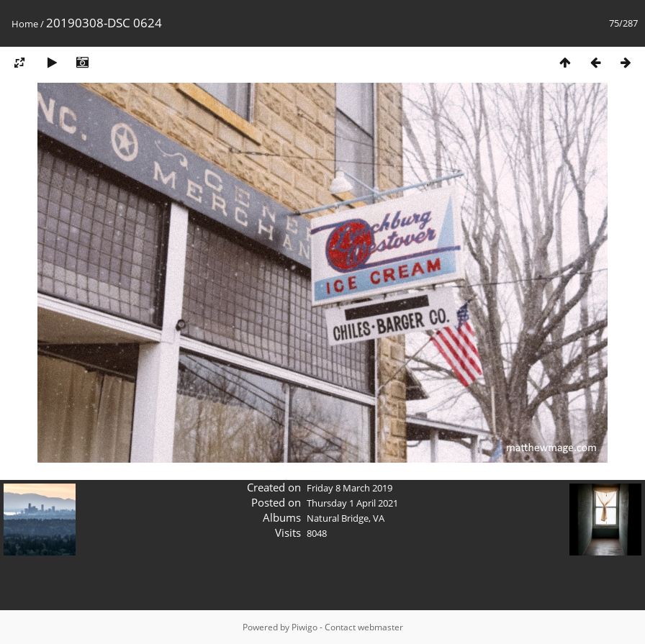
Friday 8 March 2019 (349, 488)
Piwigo (305, 627)
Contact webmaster (364, 627)
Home (25, 24)
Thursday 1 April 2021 (352, 503)
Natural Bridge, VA (346, 518)
